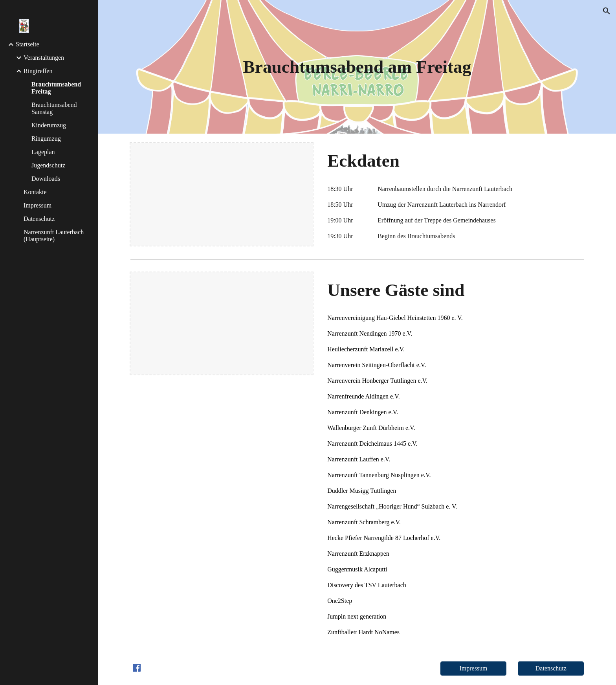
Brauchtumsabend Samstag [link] (54, 108)
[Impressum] (473, 668)
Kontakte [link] (35, 192)
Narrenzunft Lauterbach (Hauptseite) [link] (54, 236)
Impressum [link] (38, 205)
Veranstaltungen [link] (44, 58)
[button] (607, 11)
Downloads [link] (46, 179)
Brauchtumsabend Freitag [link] (56, 88)
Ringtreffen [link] (38, 71)
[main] (357, 67)
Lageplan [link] (43, 152)
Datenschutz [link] (39, 219)
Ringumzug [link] (46, 139)
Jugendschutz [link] (48, 165)
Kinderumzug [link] (49, 125)
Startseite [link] (27, 44)
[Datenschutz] (551, 668)
